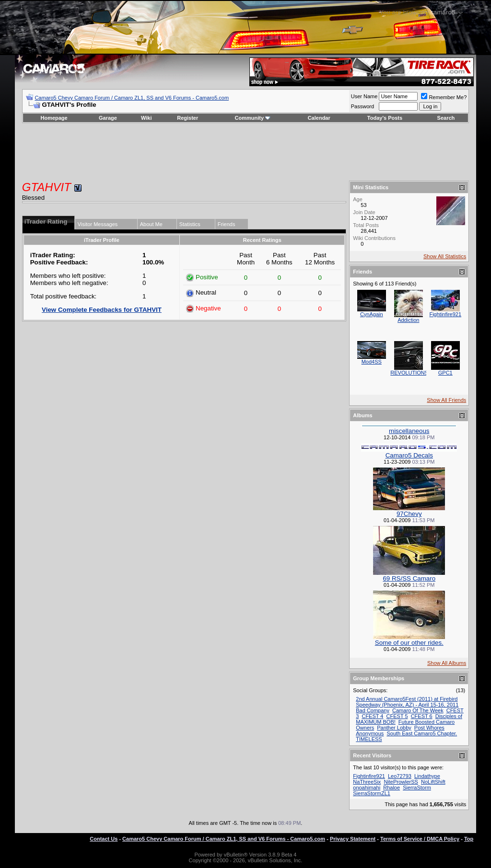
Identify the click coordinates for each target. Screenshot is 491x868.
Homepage (54, 118)
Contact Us (104, 839)
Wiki (146, 118)
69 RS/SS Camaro (409, 578)
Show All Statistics (445, 256)
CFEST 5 (397, 716)
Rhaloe (392, 788)
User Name (364, 96)
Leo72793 (400, 776)
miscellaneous (409, 431)
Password (362, 106)
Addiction (408, 320)
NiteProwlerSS (401, 782)
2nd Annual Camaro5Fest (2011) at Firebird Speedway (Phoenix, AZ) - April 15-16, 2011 (407, 702)
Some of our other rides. (409, 643)
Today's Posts (385, 118)
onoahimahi (367, 788)
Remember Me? (444, 97)
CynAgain (372, 314)
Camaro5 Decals (409, 455)
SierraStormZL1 (372, 793)
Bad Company (373, 710)
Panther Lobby (394, 728)
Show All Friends (446, 400)
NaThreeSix (367, 782)
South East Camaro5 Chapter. (422, 733)
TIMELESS (369, 739)
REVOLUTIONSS (411, 373)
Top (469, 839)
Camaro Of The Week (418, 710)
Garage (108, 118)
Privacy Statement (353, 839)
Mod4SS (372, 362)
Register (187, 118)
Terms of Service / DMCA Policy (420, 839)
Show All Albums (447, 663)
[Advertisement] (245, 152)
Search (446, 118)
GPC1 (445, 373)
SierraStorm (417, 788)
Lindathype (427, 776)
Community (253, 118)
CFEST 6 (422, 716)
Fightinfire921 (445, 314)
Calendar (319, 118)
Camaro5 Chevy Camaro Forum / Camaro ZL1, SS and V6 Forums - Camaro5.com (132, 98)
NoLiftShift (433, 782)
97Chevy (409, 514)
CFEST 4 (372, 716)
